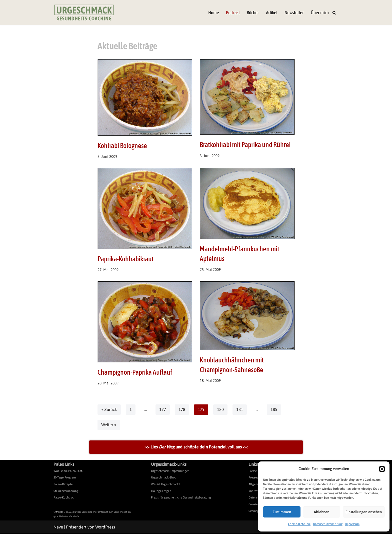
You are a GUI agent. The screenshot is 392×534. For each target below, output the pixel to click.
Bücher (253, 13)
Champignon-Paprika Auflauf (135, 372)
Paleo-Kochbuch (64, 498)
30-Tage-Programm (66, 478)
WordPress (105, 527)
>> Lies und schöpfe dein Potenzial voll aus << (196, 447)
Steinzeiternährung (66, 491)
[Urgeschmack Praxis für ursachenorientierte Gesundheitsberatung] (84, 13)
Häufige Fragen (161, 491)
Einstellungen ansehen (364, 512)
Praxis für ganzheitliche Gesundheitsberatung (181, 498)
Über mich (320, 13)
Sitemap (254, 511)
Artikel (272, 13)
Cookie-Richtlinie (299, 524)
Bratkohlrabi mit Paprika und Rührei (245, 145)
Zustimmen (282, 512)
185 (274, 410)
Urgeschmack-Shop (164, 478)
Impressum (352, 524)
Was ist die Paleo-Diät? (68, 471)
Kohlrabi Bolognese (122, 146)
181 (240, 410)
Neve (58, 527)
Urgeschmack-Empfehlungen (170, 471)
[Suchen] (334, 13)
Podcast (233, 13)
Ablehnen (321, 512)
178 (182, 410)
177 (163, 410)
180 (220, 410)
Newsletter (294, 13)
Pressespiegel (257, 478)
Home (214, 13)
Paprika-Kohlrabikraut (126, 259)
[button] (382, 469)
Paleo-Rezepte (63, 484)
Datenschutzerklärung (328, 524)
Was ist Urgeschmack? (165, 484)
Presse (253, 471)
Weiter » (109, 425)
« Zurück (109, 410)
